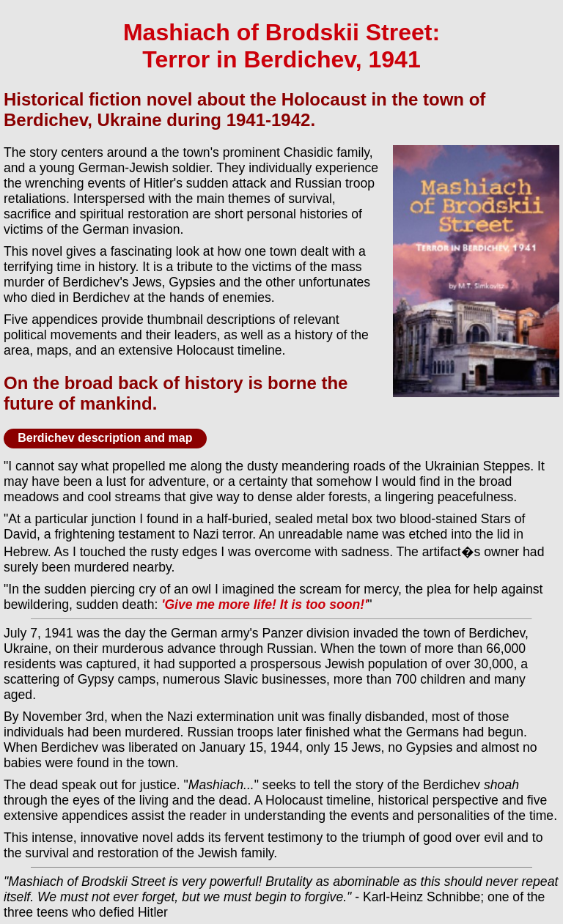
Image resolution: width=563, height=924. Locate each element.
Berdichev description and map (105, 438)
